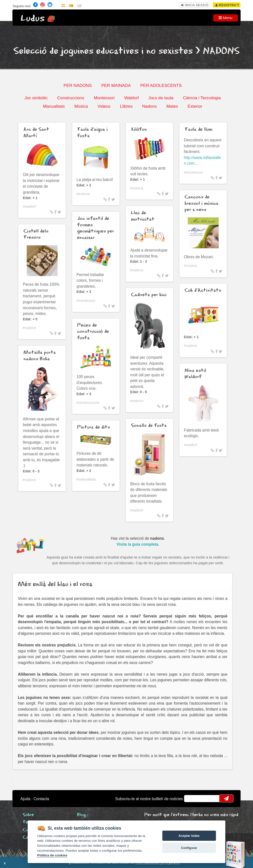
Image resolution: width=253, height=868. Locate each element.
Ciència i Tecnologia (202, 98)
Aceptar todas (189, 836)
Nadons (149, 106)
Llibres (126, 106)
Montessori (104, 98)
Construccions (71, 98)
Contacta (41, 799)
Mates (172, 106)
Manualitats (54, 106)
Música (81, 106)
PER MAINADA (116, 85)
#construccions (88, 403)
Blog (81, 815)
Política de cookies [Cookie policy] (52, 855)
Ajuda (25, 799)
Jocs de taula (161, 98)
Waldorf (132, 98)
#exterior (83, 194)
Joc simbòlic (36, 98)
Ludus (33, 18)
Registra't (227, 5)
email (191, 798)
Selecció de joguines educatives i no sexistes (103, 51)
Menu (225, 18)
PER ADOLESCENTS (161, 85)
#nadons (29, 328)
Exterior (195, 106)
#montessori (86, 301)
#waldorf (29, 206)
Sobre (28, 815)
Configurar (189, 848)
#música (137, 188)
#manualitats (86, 479)
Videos (104, 106)
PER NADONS (78, 85)
